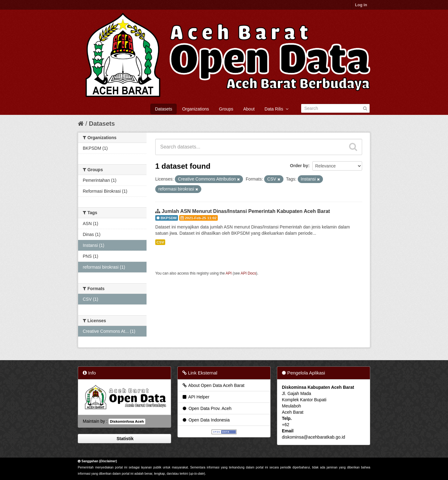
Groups (226, 109)
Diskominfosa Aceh (127, 421)
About (249, 109)
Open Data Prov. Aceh (207, 408)
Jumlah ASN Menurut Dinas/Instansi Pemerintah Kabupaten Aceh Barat (246, 211)
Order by (299, 166)
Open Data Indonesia (206, 420)
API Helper (196, 397)
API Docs (249, 273)
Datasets (163, 109)
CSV (160, 242)
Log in (361, 5)
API (229, 273)
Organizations (195, 109)
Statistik (124, 439)
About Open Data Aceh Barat (213, 385)
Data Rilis (276, 109)
